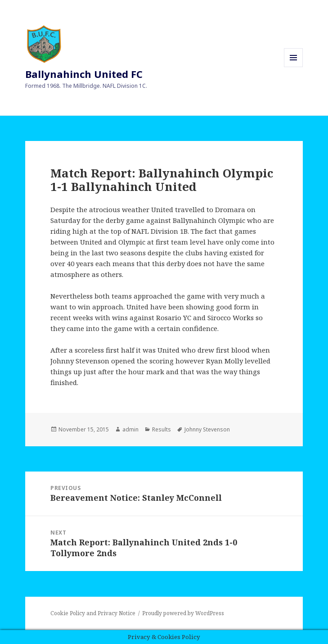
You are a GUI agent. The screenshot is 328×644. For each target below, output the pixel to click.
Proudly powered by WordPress (183, 613)
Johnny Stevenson (207, 429)
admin (130, 429)
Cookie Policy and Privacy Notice (93, 613)
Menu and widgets (294, 67)
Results (162, 429)
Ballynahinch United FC (84, 74)
